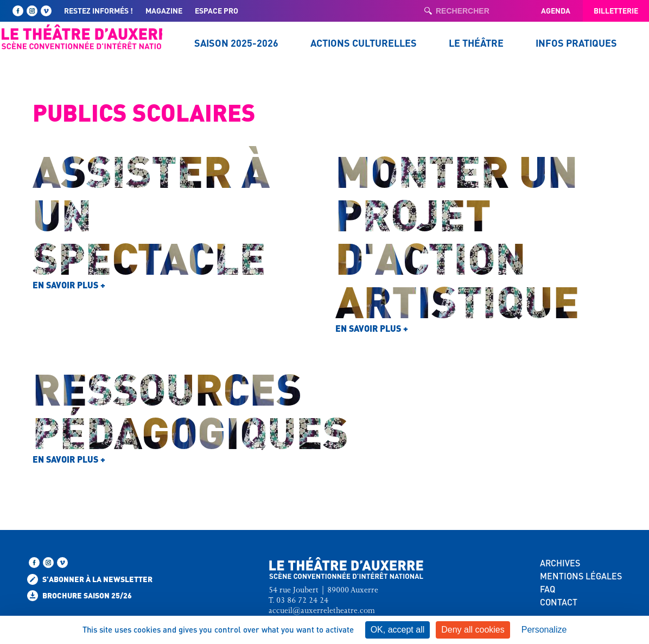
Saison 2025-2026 (236, 43)
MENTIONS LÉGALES (581, 576)
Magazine (164, 10)
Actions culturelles (364, 43)
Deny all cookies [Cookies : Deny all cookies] (473, 630)
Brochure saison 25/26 (79, 596)
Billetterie (616, 10)
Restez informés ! (98, 10)
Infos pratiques (576, 43)
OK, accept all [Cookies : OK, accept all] (398, 630)
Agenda (556, 10)
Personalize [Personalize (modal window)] (544, 630)
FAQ (548, 589)
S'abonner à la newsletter (90, 579)
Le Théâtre (476, 43)
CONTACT (559, 602)
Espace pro (217, 10)
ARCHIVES (560, 563)
